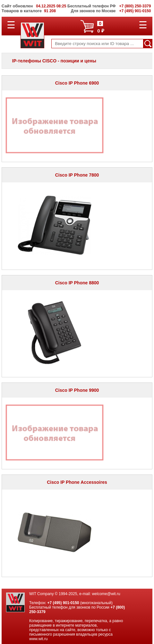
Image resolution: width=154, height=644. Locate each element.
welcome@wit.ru (106, 594)
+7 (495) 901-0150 (63, 603)
